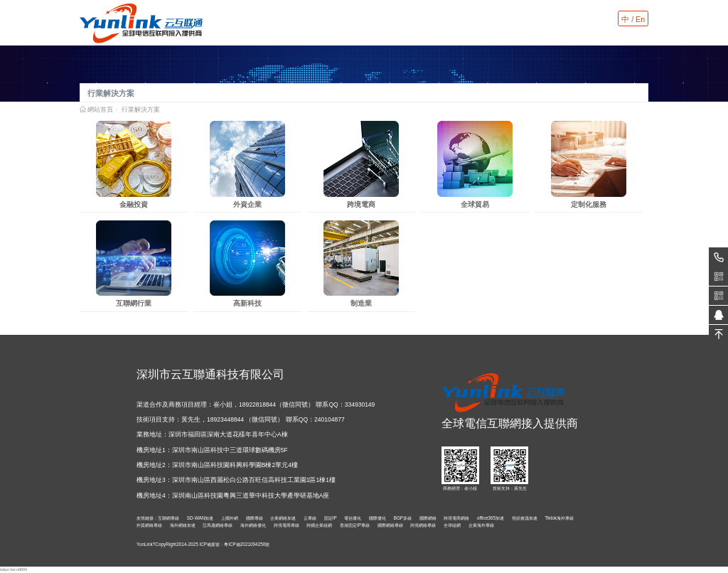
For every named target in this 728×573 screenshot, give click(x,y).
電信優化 (353, 518)
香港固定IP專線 (355, 525)
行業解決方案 (141, 109)
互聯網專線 (168, 518)
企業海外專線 (481, 525)
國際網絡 (428, 518)
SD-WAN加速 (200, 518)
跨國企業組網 (319, 525)
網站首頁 (100, 109)
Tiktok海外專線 (559, 518)
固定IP (331, 518)
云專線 (310, 518)
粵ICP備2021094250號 (247, 544)
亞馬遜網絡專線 (218, 525)
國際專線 (255, 518)
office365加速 (491, 518)
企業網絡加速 (283, 518)
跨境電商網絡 (456, 518)
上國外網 (230, 518)
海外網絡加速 (183, 525)
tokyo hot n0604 (14, 569)
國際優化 (378, 518)
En (640, 19)
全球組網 (452, 525)
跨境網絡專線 (423, 525)
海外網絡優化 (253, 525)
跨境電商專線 (287, 525)
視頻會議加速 (525, 518)
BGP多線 (403, 518)
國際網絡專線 (390, 525)
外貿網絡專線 (149, 525)
